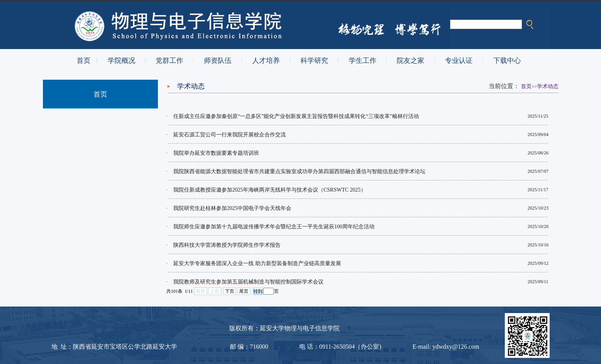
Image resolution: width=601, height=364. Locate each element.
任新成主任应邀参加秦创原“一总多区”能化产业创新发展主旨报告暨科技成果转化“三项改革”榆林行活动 (296, 116)
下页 (230, 291)
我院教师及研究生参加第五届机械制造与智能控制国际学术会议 (248, 282)
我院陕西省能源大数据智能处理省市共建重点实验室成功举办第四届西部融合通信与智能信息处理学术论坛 (299, 171)
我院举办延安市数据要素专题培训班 (216, 153)
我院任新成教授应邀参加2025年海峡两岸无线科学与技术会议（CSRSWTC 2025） (270, 190)
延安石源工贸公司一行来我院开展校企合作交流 (230, 135)
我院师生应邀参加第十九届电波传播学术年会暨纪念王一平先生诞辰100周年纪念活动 (274, 227)
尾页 (244, 291)
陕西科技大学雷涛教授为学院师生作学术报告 (227, 245)
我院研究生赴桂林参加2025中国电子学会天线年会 (232, 208)
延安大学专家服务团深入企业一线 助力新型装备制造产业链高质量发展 (257, 263)
